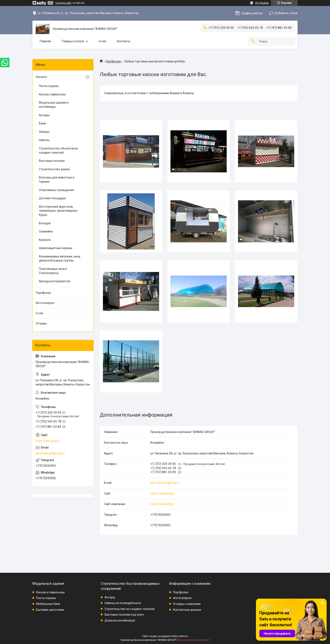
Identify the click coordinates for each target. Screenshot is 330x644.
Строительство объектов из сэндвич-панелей (58, 150)
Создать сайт (63, 3)
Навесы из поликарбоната (123, 603)
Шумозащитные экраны (56, 248)
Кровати (45, 240)
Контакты (124, 41)
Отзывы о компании (187, 604)
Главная (45, 41)
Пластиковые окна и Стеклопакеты (53, 271)
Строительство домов (54, 169)
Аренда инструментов (55, 281)
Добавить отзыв (286, 13)
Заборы (44, 132)
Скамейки (46, 231)
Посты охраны (49, 86)
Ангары (44, 115)
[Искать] (253, 42)
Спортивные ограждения (56, 190)
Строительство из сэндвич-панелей (130, 609)
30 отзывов (262, 3)
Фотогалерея (45, 303)
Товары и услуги (73, 41)
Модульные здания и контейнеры (54, 105)
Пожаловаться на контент (194, 640)
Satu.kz (184, 636)
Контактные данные (187, 610)
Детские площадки (52, 198)
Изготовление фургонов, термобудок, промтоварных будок (58, 211)
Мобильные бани (48, 604)
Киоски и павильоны (50, 592)
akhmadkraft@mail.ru (165, 483)
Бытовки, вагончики (50, 610)
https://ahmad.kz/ (162, 494)
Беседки (45, 223)
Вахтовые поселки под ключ (124, 615)
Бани (42, 123)
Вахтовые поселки (52, 161)
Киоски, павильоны (52, 94)
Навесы (44, 140)
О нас (102, 41)
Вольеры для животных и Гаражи (57, 179)
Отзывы (41, 323)
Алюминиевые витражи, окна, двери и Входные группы (60, 259)
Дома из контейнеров (120, 620)
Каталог (41, 77)
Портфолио (113, 61)
